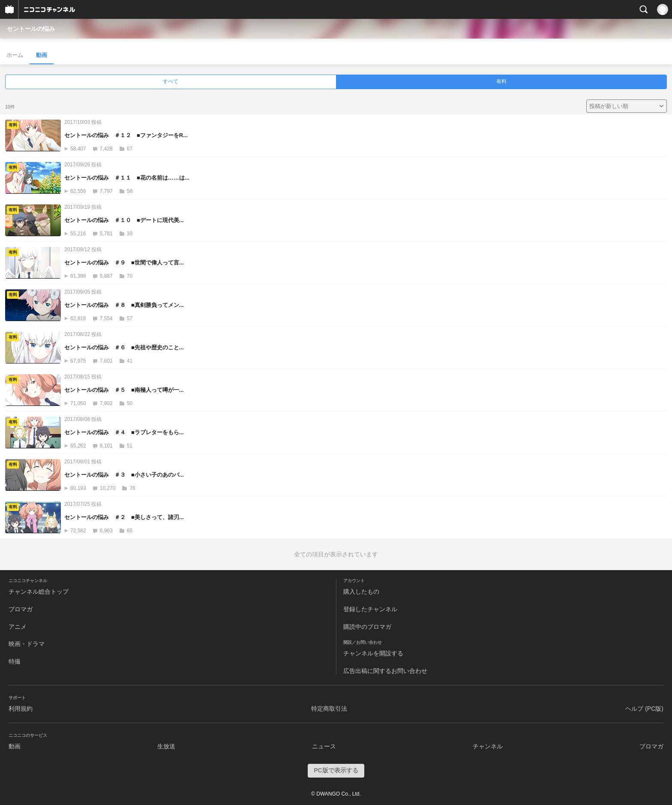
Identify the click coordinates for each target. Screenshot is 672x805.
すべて (171, 81)
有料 (501, 81)
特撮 (15, 661)
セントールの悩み (31, 29)
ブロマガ (21, 609)
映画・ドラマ (27, 644)
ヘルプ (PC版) (644, 709)
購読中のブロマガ (367, 627)
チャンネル (488, 746)
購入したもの (361, 592)
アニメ (18, 627)
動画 (42, 55)
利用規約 (21, 709)
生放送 (166, 746)
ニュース (324, 746)
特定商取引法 (329, 709)
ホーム (15, 55)
